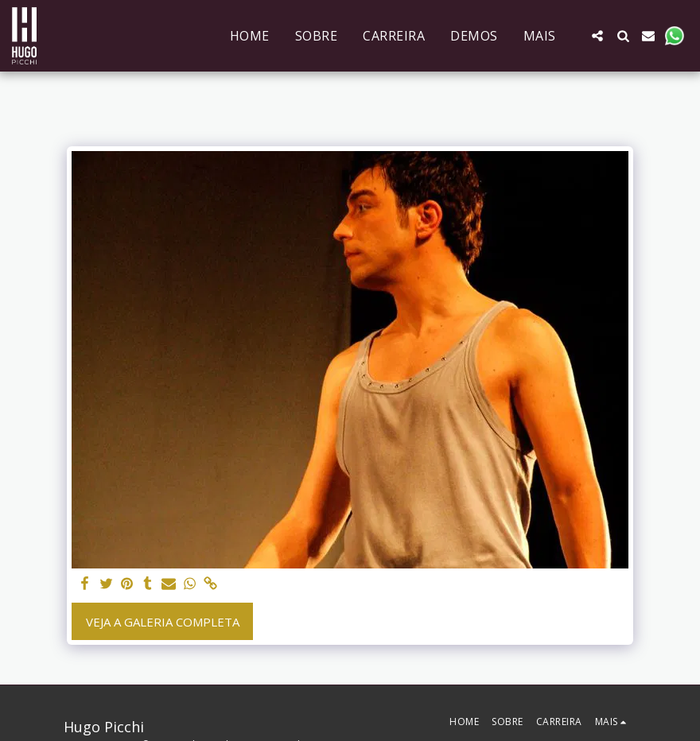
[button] (597, 36)
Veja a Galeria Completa (163, 622)
